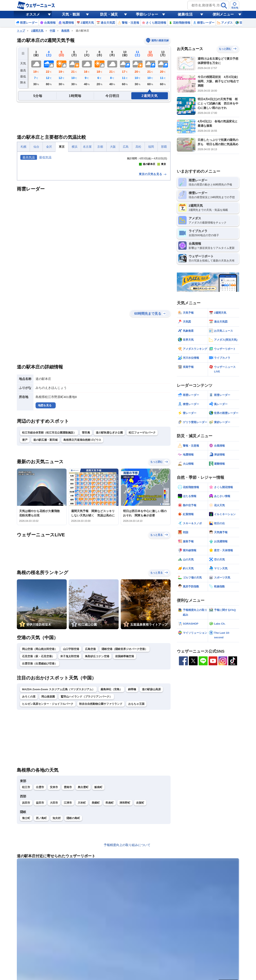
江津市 (68, 876)
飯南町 (98, 860)
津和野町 (125, 876)
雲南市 (68, 860)
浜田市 (26, 876)
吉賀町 (140, 876)
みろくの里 (29, 770)
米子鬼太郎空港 (70, 730)
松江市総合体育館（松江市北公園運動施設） (49, 506)
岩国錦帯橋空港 (125, 730)
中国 (52, 31)
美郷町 (96, 876)
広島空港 (90, 722)
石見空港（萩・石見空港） (38, 730)
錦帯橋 (132, 763)
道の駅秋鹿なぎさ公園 (109, 506)
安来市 (54, 860)
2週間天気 (37, 31)
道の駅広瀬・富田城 (45, 513)
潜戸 (25, 513)
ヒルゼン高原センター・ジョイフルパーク (48, 777)
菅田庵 (86, 506)
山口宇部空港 (71, 722)
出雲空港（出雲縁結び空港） (40, 737)
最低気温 (45, 157)
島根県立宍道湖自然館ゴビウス (82, 513)
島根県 (65, 31)
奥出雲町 (83, 860)
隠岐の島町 (73, 891)
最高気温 (29, 157)
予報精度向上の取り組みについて (127, 918)
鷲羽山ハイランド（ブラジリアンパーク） (86, 770)
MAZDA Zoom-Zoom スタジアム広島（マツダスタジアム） (58, 763)
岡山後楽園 (48, 770)
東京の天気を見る (153, 247)
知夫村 (57, 891)
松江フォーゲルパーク (142, 506)
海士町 (26, 891)
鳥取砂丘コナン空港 (97, 730)
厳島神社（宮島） (111, 763)
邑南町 (110, 876)
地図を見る (45, 479)
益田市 (40, 876)
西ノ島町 (41, 891)
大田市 (54, 876)
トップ (21, 31)
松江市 (26, 860)
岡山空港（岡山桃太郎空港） (40, 722)
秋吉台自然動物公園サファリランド (101, 777)
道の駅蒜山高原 (151, 763)
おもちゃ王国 (136, 777)
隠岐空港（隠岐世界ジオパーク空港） (125, 722)
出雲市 (40, 860)
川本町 (82, 876)
